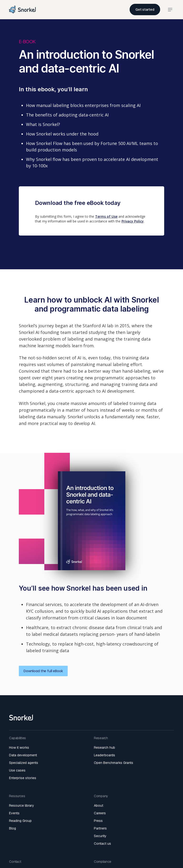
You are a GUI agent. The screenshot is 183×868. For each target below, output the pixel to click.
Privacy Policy (133, 221)
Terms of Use (106, 216)
